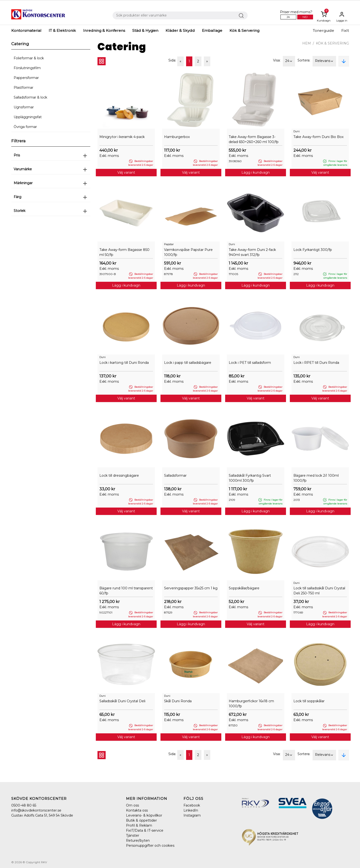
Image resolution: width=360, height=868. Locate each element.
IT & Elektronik (62, 30)
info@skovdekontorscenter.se (36, 810)
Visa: (277, 60)
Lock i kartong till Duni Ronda (124, 363)
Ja (288, 17)
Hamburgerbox (177, 137)
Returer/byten (138, 840)
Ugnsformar (24, 107)
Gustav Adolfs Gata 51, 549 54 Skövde (42, 815)
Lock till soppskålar (309, 701)
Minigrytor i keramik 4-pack (122, 137)
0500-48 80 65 (24, 805)
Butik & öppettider (141, 820)
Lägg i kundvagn (256, 172)
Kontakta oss (137, 810)
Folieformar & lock (29, 58)
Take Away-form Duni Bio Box (318, 137)
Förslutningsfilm (27, 68)
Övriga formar (25, 127)
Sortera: (304, 60)
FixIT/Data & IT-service (145, 830)
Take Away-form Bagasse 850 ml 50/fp (124, 252)
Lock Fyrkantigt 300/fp (313, 250)
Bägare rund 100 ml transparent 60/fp (126, 591)
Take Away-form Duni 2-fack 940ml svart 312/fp (252, 252)
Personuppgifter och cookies (150, 846)
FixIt (345, 30)
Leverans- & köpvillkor (144, 815)
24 (289, 61)
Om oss (132, 805)
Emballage (212, 30)
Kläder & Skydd (180, 30)
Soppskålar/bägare (244, 588)
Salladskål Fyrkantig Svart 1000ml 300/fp (250, 478)
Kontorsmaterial (26, 30)
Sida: (172, 60)
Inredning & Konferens (104, 30)
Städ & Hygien (145, 30)
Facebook (192, 805)
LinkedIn (191, 810)
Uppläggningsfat (28, 117)
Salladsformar (175, 475)
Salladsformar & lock (30, 97)
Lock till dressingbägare (119, 475)
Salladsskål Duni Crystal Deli (122, 701)
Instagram (192, 815)
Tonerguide (323, 30)
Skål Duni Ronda (178, 701)
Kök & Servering (244, 30)
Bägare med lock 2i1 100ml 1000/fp (316, 478)
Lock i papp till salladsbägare (188, 363)
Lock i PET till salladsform (250, 363)
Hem (307, 43)
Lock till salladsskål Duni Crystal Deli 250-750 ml (319, 591)
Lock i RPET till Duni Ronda (316, 363)
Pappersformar (26, 78)
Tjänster (133, 835)
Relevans (324, 61)
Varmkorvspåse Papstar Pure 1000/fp (188, 252)
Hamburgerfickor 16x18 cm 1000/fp (251, 704)
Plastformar (23, 88)
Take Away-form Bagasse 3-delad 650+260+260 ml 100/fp (254, 139)
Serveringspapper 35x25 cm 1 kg (191, 588)
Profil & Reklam (139, 825)
